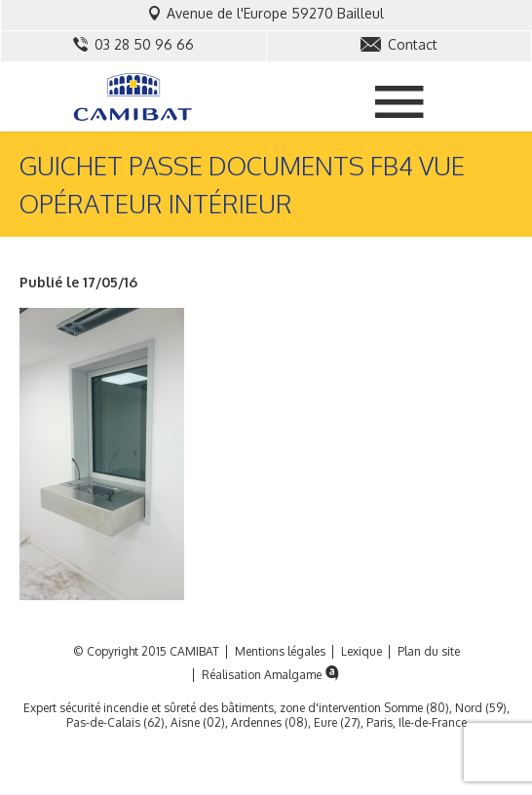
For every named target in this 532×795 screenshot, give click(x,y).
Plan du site (429, 652)
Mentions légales (280, 652)
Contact (399, 44)
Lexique (361, 652)
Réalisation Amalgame (272, 675)
